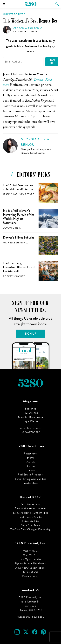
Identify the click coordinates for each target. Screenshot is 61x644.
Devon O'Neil (12, 228)
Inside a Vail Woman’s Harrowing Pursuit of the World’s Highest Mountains (19, 217)
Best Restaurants (30, 504)
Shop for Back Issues (31, 417)
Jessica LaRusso (14, 194)
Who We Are (30, 555)
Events (31, 458)
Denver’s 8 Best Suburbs (19, 237)
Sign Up (52, 62)
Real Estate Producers (31, 475)
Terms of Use (31, 572)
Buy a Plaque (30, 421)
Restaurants (31, 454)
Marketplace (31, 483)
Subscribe (31, 409)
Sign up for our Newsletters (31, 563)
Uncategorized (14, 14)
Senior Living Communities (31, 479)
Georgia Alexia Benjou (29, 28)
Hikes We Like (30, 521)
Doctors (31, 466)
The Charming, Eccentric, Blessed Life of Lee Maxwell (19, 267)
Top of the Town (31, 525)
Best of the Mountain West (31, 508)
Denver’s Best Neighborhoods (31, 513)
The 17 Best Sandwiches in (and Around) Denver (18, 187)
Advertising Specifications (31, 568)
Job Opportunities (31, 559)
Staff (30, 194)
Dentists (31, 462)
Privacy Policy (30, 576)
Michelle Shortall (16, 243)
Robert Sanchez (14, 276)
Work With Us (31, 551)
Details (38, 80)
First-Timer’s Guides (31, 517)
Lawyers (30, 470)
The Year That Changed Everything (30, 529)
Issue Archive (30, 413)
